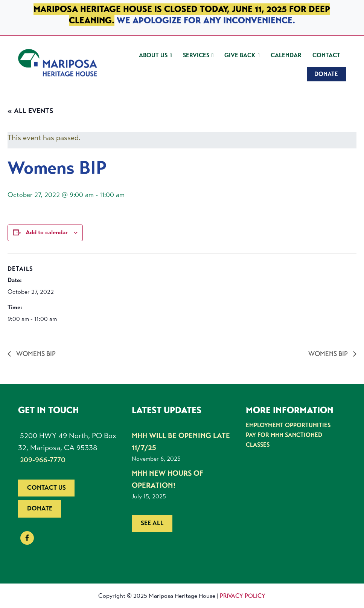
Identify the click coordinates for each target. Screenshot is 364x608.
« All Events (30, 111)
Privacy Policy (243, 596)
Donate (40, 508)
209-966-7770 (43, 460)
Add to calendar (47, 232)
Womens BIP (35, 354)
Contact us (46, 488)
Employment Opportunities (288, 425)
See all (152, 523)
